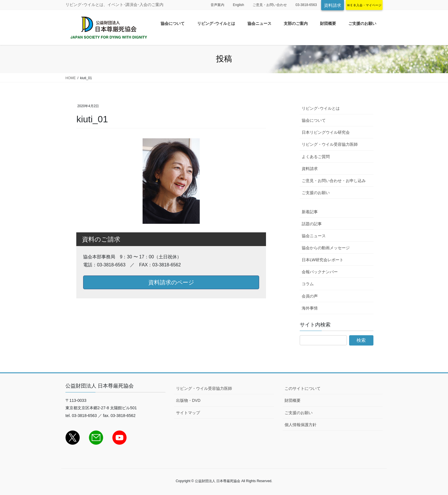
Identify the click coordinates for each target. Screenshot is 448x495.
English (238, 5)
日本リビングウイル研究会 (326, 132)
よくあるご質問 (316, 157)
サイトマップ (188, 413)
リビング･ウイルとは (321, 108)
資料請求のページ (171, 282)
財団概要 (293, 400)
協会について (314, 120)
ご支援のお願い (316, 193)
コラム (308, 284)
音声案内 (217, 5)
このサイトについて (303, 388)
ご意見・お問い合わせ (270, 5)
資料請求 (333, 5)
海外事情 (310, 308)
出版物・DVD (188, 400)
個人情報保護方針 (301, 425)
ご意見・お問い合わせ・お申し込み (334, 181)
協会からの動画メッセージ (326, 248)
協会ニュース (314, 236)
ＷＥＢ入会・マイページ (364, 5)
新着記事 (310, 212)
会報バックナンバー (320, 272)
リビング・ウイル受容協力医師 (330, 144)
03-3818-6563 (306, 5)
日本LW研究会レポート (323, 260)
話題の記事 (312, 224)
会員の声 (310, 296)
